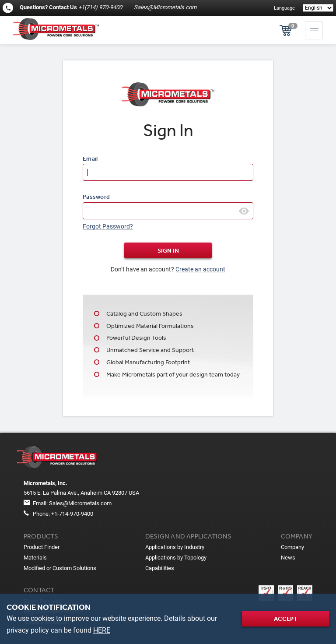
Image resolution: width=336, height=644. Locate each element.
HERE (102, 630)
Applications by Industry (175, 547)
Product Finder (42, 547)
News (288, 558)
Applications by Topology (176, 558)
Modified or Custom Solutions (60, 568)
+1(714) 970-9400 (100, 7)
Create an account (200, 269)
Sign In (168, 250)
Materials (35, 558)
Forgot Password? (108, 226)
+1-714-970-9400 (72, 514)
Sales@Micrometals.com (164, 7)
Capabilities (160, 568)
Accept (286, 619)
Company (292, 547)
